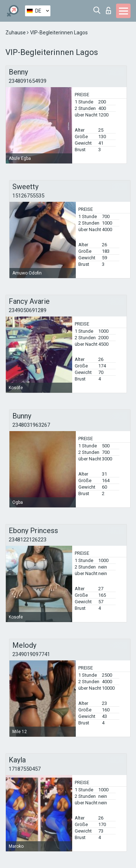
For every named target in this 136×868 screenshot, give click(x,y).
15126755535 (28, 196)
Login (108, 10)
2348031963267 (31, 425)
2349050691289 (28, 310)
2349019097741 (31, 654)
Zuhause (16, 33)
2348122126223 (28, 540)
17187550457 (25, 769)
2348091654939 (28, 81)
